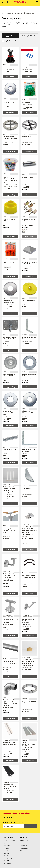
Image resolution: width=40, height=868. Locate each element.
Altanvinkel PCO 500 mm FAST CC (29, 451)
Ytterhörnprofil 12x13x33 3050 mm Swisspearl (9, 787)
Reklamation (23, 846)
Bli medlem (6, 866)
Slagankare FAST (27, 177)
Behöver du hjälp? (25, 840)
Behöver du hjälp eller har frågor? (16, 813)
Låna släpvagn (7, 863)
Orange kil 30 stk (8, 262)
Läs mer (4, 26)
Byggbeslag (19, 13)
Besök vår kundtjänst (9, 817)
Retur (21, 843)
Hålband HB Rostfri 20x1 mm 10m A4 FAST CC (10, 139)
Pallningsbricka (27, 67)
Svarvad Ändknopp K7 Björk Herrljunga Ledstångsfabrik (29, 663)
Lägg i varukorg (30, 113)
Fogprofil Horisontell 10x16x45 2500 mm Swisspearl (9, 744)
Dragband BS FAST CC (29, 702)
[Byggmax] (20, 3)
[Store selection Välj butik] (7, 2)
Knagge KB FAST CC (28, 488)
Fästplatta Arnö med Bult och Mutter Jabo (9, 338)
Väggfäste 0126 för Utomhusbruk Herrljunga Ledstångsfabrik (28, 622)
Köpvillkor (6, 861)
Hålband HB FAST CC (28, 137)
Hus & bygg (10, 13)
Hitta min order (24, 848)
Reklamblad (7, 846)
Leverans (6, 843)
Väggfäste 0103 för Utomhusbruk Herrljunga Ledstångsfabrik (9, 578)
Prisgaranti (6, 848)
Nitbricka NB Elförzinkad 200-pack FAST (10, 413)
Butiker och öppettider (9, 840)
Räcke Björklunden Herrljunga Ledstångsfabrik (9, 490)
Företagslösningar (8, 858)
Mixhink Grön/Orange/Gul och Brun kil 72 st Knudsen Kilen (10, 180)
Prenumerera (31, 826)
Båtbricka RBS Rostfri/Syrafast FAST (10, 301)
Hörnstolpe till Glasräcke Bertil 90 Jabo (9, 531)
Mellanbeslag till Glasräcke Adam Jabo (10, 662)
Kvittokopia (23, 851)
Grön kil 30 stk (27, 102)
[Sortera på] (29, 36)
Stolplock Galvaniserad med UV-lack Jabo (29, 263)
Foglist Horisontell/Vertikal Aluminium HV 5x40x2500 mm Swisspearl (28, 746)
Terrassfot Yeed (8, 67)
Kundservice (24, 838)
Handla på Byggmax (10, 838)
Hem (3, 13)
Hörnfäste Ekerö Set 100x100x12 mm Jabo (29, 576)
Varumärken (7, 851)
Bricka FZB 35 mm (8, 102)
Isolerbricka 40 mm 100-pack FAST (9, 375)
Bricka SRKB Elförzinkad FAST (27, 412)
